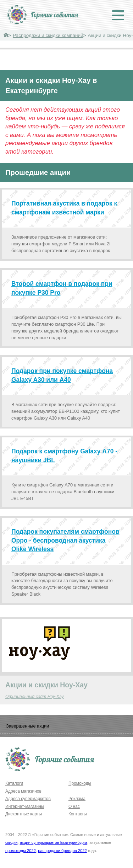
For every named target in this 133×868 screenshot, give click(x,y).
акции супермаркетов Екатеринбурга (54, 842)
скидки (11, 842)
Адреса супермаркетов (28, 799)
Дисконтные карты (24, 814)
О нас (74, 806)
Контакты (78, 814)
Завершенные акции (27, 726)
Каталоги (14, 783)
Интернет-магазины (25, 806)
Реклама (77, 799)
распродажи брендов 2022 (62, 851)
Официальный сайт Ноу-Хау (35, 697)
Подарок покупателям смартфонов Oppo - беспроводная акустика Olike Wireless (65, 540)
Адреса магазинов (23, 791)
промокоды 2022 (21, 851)
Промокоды (80, 783)
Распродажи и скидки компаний (48, 35)
